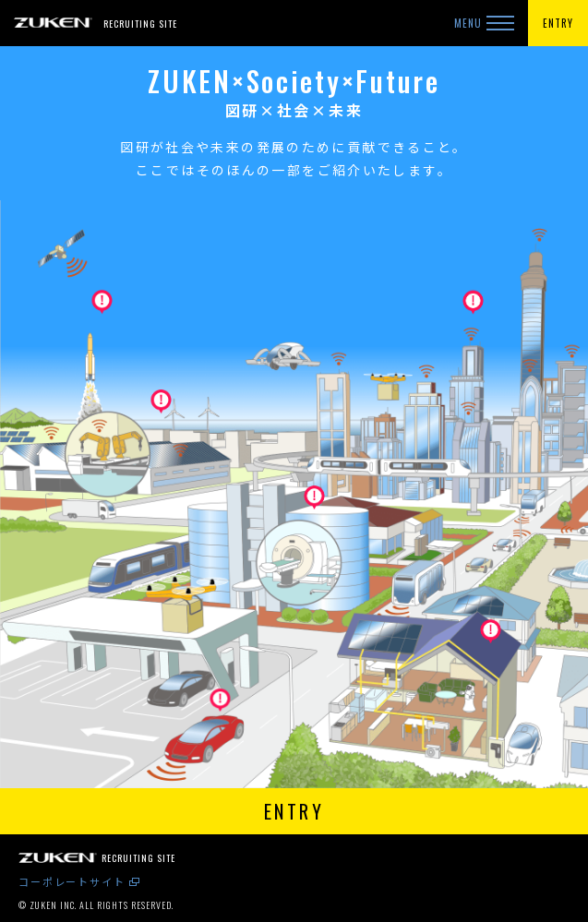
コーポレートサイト (72, 881)
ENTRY (558, 23)
